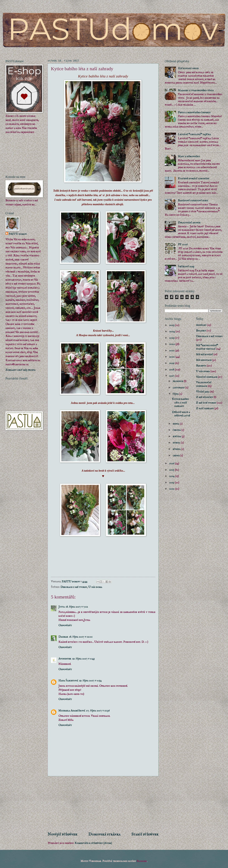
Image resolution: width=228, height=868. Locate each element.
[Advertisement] (103, 804)
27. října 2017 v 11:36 (98, 711)
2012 (172, 489)
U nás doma (95, 587)
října (176, 394)
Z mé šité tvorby (206, 403)
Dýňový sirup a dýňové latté (181, 414)
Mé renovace (204, 360)
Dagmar (63, 637)
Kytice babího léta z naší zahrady (180, 402)
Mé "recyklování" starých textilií (207, 347)
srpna (176, 424)
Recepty (201, 366)
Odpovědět (65, 625)
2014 (172, 476)
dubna (177, 443)
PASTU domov (18, 234)
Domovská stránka (104, 834)
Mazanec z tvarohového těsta (196, 90)
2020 (172, 357)
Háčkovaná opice (188, 68)
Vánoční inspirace (207, 377)
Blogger (142, 861)
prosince (178, 381)
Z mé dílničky (204, 397)
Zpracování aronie (189, 223)
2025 (172, 325)
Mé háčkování (204, 354)
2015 (172, 470)
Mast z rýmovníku (189, 156)
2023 (172, 338)
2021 (172, 351)
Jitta (62, 607)
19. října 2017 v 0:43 (83, 659)
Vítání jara (203, 392)
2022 (172, 344)
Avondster (65, 659)
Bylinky (201, 331)
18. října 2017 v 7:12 (77, 607)
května (177, 436)
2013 (172, 483)
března (177, 449)
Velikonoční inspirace (204, 384)
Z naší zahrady (205, 408)
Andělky (201, 325)
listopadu (179, 388)
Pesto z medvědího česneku (194, 112)
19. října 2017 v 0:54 (90, 681)
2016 (172, 463)
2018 (172, 370)
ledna (176, 456)
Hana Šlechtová (68, 681)
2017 (172, 376)
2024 (172, 331)
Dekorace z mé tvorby (74, 587)
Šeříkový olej (186, 267)
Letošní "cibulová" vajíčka (194, 134)
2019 (172, 363)
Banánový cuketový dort (193, 201)
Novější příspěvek (62, 834)
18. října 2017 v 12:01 (81, 637)
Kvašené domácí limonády (193, 178)
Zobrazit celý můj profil (21, 370)
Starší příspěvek (145, 834)
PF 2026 (183, 244)
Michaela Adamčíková (72, 711)
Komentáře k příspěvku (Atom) (93, 843)
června (177, 430)
